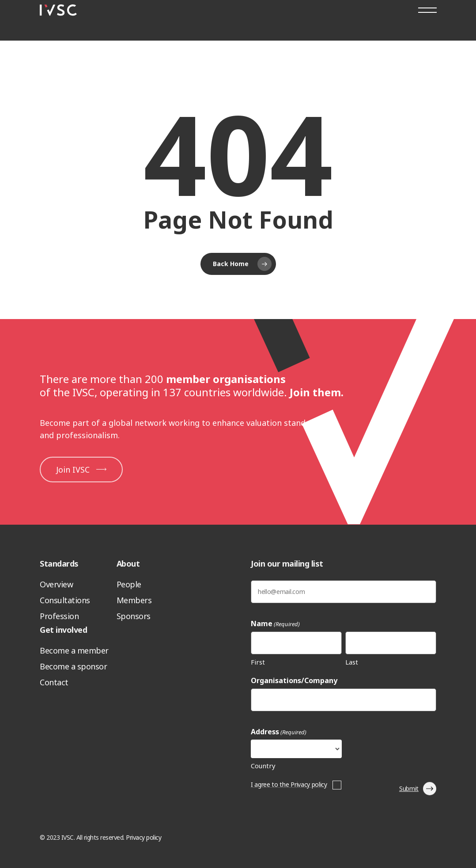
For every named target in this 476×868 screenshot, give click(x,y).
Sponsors (134, 616)
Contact (54, 682)
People (129, 584)
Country (263, 766)
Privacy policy (144, 837)
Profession (59, 616)
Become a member (74, 650)
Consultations (65, 600)
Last (352, 662)
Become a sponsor (73, 666)
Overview (56, 584)
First (258, 662)
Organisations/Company (294, 680)
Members (134, 600)
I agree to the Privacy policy (289, 785)
